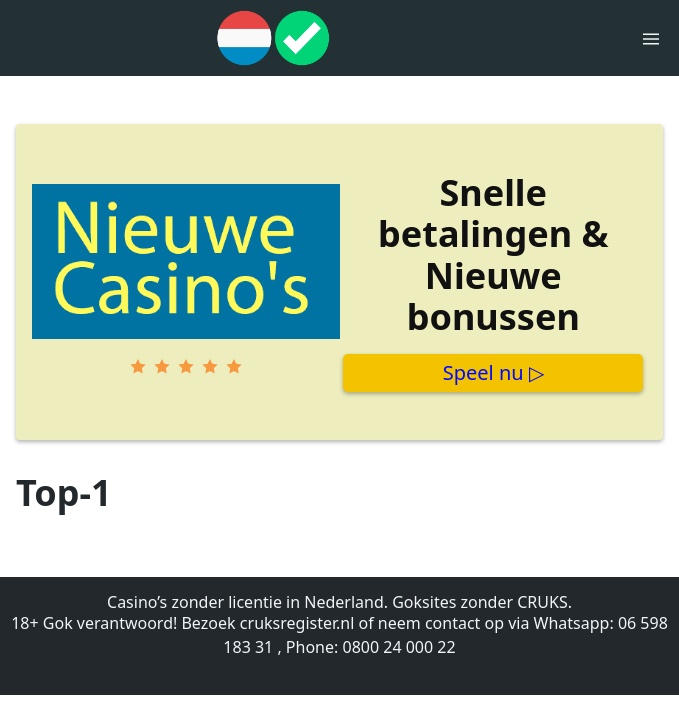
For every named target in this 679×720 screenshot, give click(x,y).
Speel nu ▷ (493, 372)
